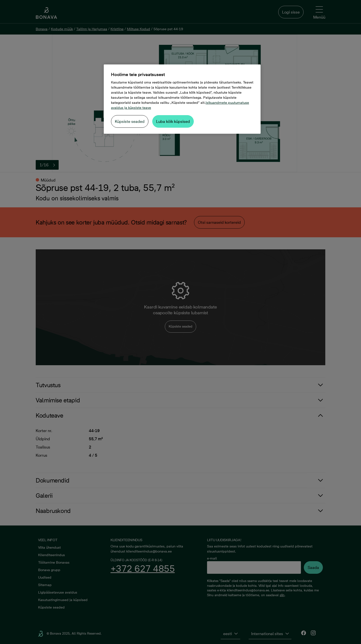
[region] (182, 99)
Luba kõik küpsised (173, 121)
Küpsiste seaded (130, 121)
